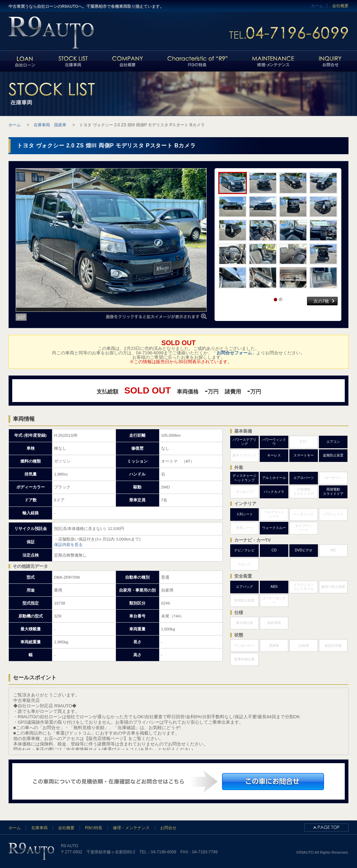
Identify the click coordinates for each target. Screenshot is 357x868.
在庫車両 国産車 (50, 125)
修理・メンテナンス (131, 828)
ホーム (15, 828)
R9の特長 (94, 828)
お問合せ (168, 828)
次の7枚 (321, 301)
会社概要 (340, 6)
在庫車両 (39, 828)
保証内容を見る (68, 544)
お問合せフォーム (234, 353)
